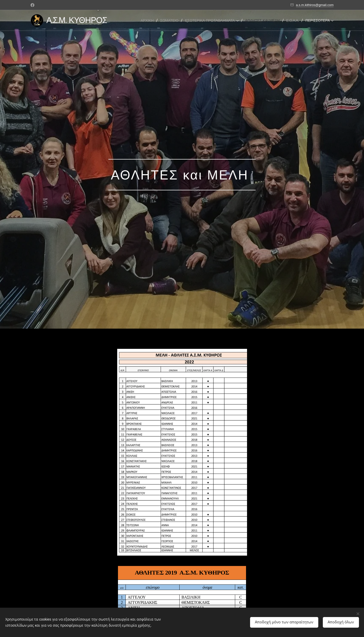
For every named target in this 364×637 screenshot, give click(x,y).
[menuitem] (149, 20)
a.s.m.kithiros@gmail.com (315, 5)
